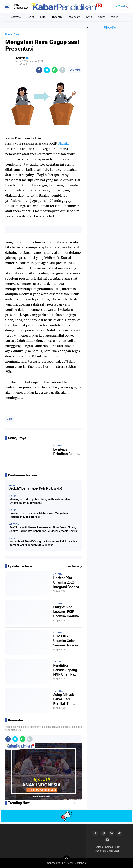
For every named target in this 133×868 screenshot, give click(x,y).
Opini (102, 17)
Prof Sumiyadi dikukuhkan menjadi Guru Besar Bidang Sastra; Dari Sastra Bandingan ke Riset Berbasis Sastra (43, 529)
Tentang (98, 847)
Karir (89, 17)
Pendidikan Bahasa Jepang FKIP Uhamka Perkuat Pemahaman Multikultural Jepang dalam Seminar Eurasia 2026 (66, 670)
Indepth (57, 17)
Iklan (118, 847)
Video (115, 17)
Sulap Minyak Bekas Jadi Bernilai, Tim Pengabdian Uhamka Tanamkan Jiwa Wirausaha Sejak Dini (66, 699)
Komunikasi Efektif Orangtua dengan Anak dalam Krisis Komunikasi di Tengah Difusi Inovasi (43, 543)
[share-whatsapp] (55, 70)
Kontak (109, 847)
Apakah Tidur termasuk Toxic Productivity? (36, 489)
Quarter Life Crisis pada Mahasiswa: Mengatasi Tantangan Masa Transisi (39, 515)
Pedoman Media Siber (107, 851)
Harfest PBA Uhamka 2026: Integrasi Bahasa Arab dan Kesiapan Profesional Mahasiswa (66, 582)
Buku (43, 17)
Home (8, 34)
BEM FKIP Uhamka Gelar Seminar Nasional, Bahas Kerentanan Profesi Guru (67, 641)
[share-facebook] (39, 70)
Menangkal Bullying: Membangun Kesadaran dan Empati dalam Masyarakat (40, 501)
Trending (123, 6)
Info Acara (74, 17)
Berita (30, 17)
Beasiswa (15, 17)
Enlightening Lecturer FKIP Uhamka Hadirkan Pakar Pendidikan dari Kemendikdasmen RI (67, 612)
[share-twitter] (47, 70)
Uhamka (63, 143)
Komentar (74, 70)
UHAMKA (110, 28)
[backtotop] (66, 859)
